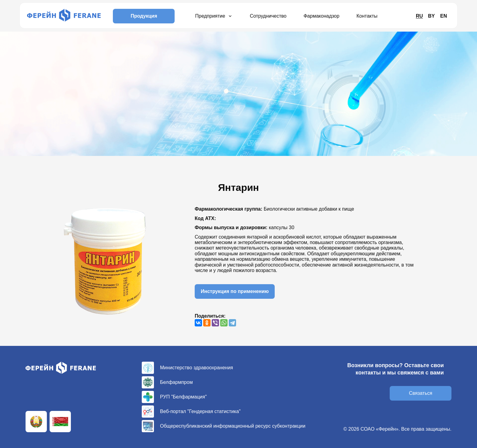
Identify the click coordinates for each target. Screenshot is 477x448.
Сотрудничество (268, 16)
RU (419, 16)
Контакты (367, 16)
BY (431, 16)
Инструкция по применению (235, 291)
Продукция (144, 16)
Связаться (421, 393)
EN (444, 16)
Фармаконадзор (322, 16)
